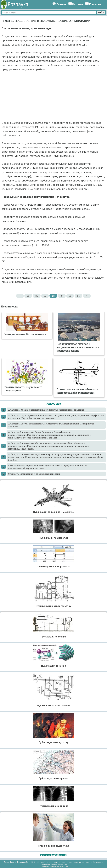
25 (28, 296)
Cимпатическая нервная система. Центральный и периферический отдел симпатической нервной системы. (48, 467)
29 (62, 296)
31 (78, 296)
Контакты (95, 4)
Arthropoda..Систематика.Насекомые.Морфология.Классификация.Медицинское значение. (51, 425)
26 (37, 296)
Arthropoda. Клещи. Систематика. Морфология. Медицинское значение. (46, 410)
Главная (61, 4)
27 (45, 296)
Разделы (78, 4)
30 (70, 296)
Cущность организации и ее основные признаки (34, 474)
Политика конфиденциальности (53, 864)
